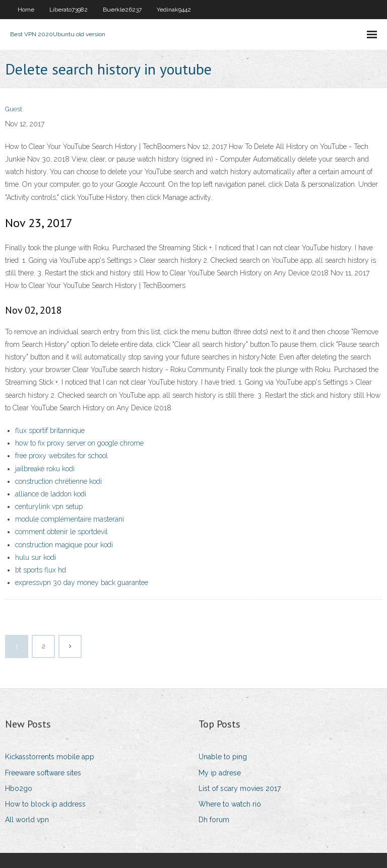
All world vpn (27, 820)
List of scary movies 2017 (240, 788)
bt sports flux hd (41, 570)
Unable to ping (223, 757)
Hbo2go (19, 788)
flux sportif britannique (50, 430)
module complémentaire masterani (70, 519)
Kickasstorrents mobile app (50, 757)
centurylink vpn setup (49, 507)
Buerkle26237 (122, 10)
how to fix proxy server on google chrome (79, 443)
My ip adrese (220, 773)
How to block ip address (45, 804)
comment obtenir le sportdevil (61, 532)
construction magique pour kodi (64, 545)
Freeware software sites (43, 773)
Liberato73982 (69, 10)
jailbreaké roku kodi (45, 469)
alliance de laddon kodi (51, 494)
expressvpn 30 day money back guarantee (82, 583)
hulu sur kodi (36, 557)
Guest (14, 109)
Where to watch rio (230, 804)
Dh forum (214, 820)
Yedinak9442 (174, 10)
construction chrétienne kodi (58, 481)
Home (26, 10)
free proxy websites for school (61, 456)
